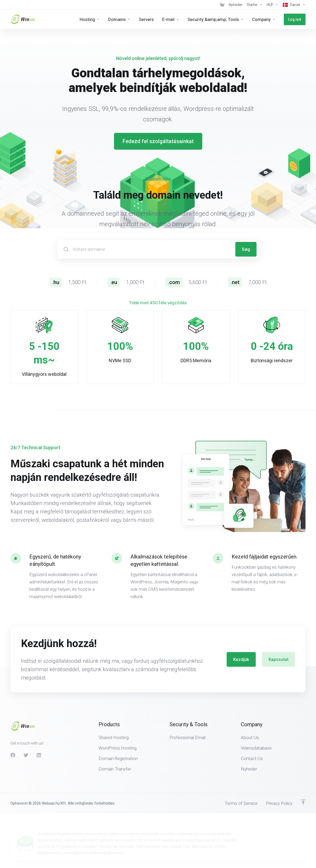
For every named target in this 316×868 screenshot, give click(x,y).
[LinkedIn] (39, 741)
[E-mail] (171, 19)
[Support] (255, 5)
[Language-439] (293, 5)
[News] (236, 5)
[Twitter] (26, 741)
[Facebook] (13, 741)
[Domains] (119, 19)
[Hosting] (90, 19)
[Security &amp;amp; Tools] (216, 19)
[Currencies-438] (273, 5)
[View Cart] (222, 5)
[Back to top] (303, 788)
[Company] (264, 19)
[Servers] (146, 19)
